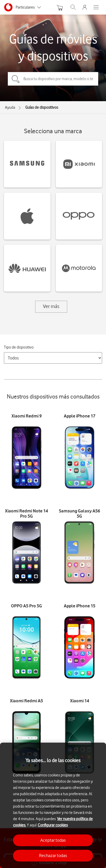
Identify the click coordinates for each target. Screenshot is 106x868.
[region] (53, 805)
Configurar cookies (53, 825)
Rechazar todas (53, 856)
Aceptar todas (53, 840)
